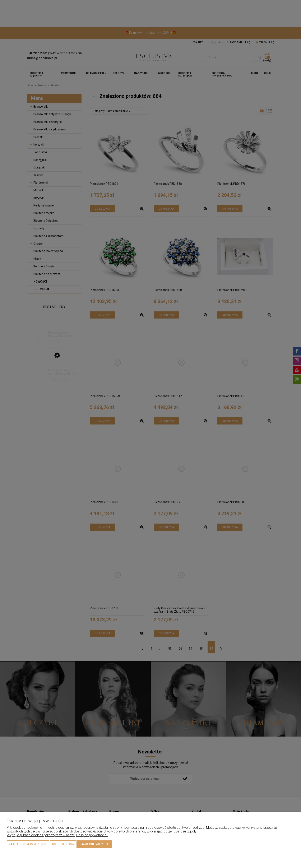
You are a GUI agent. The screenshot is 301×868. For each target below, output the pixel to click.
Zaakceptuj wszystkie (94, 844)
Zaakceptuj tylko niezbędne (28, 844)
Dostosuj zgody (63, 844)
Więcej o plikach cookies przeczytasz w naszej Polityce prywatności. (57, 835)
